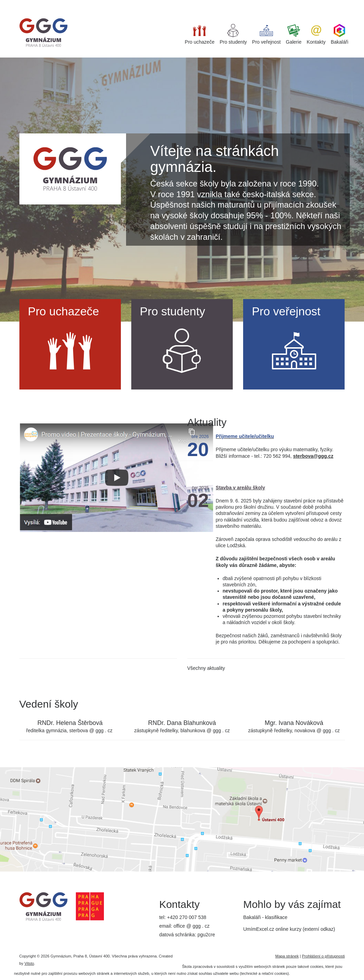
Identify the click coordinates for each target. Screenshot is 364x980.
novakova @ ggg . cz (317, 730)
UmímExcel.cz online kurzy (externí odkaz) (289, 929)
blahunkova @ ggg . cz (205, 730)
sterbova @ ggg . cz (91, 730)
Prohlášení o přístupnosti (323, 956)
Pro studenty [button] (233, 34)
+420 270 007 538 (187, 917)
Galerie (294, 34)
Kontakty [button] (316, 34)
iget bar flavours (108, 3)
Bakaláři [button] (340, 34)
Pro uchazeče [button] (200, 34)
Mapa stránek (287, 956)
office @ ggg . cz (192, 926)
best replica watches (68, 3)
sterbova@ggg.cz (313, 456)
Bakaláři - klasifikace (265, 917)
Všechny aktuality (206, 668)
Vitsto (29, 963)
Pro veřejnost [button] (266, 34)
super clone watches (22, 3)
